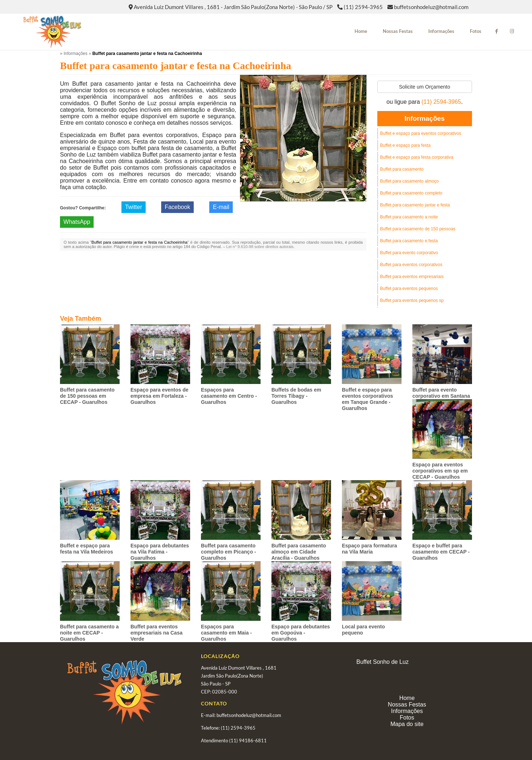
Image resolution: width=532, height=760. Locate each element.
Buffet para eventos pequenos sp (412, 300)
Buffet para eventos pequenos (409, 289)
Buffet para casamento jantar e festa (415, 205)
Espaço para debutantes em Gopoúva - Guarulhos (301, 633)
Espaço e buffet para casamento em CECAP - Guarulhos (441, 552)
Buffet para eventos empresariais (412, 277)
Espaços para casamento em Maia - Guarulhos (226, 633)
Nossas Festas (398, 31)
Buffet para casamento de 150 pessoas (418, 229)
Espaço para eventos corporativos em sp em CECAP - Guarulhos (440, 471)
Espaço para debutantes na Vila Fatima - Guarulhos (160, 552)
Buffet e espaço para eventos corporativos (421, 133)
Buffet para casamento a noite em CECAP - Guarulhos (89, 633)
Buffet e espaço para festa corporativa (417, 157)
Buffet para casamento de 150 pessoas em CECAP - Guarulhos (87, 396)
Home (361, 31)
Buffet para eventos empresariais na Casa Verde (156, 633)
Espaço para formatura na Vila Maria (370, 549)
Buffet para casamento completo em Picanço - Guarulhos (228, 552)
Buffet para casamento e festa (409, 241)
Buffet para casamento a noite (409, 217)
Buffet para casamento (402, 169)
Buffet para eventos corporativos (411, 265)
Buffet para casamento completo (411, 193)
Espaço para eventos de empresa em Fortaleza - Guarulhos (159, 396)
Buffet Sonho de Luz (383, 662)
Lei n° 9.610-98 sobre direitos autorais (260, 247)
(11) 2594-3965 (363, 7)
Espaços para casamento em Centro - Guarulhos (229, 396)
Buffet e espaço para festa (406, 145)
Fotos (476, 31)
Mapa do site (407, 724)
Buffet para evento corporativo (409, 253)
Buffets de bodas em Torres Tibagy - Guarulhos (296, 396)
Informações (441, 31)
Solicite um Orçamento (425, 87)
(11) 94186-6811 (248, 740)
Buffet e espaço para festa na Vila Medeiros (87, 549)
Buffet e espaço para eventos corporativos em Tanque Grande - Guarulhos (368, 399)
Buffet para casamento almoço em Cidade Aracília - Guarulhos (299, 552)
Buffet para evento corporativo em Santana (441, 393)
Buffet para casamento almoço (410, 181)
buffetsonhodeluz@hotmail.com (431, 7)
